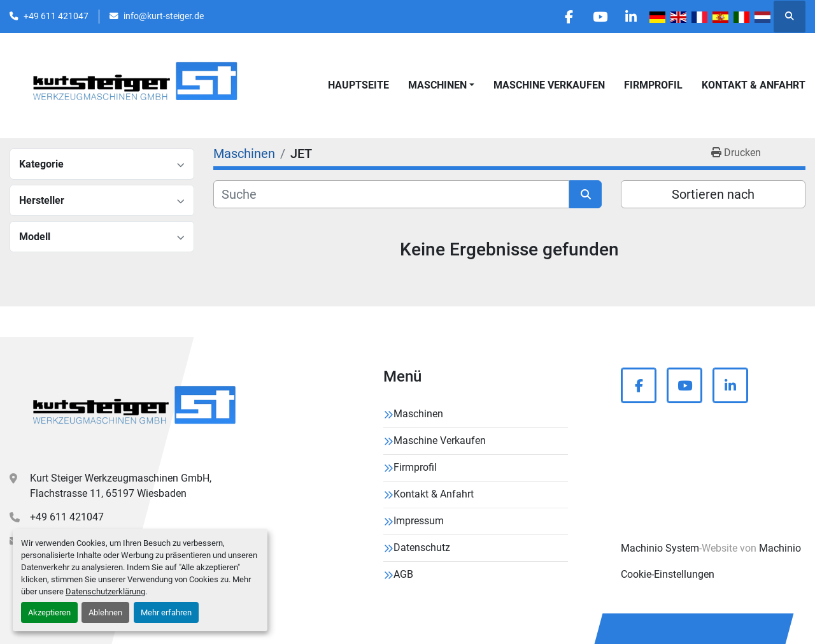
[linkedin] (630, 17)
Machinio (780, 548)
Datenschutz (422, 547)
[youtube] (598, 17)
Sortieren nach (713, 194)
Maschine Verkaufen (549, 85)
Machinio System (660, 548)
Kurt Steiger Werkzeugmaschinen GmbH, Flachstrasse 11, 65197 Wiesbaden (121, 486)
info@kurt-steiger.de (164, 16)
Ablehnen (105, 612)
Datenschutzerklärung (105, 591)
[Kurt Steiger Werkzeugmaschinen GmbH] (136, 410)
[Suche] (391, 194)
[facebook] (565, 17)
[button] (441, 85)
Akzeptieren (49, 612)
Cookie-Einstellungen (668, 574)
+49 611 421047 (56, 16)
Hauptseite (358, 85)
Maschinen (437, 85)
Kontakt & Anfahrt (754, 85)
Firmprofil (653, 85)
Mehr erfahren (166, 612)
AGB (403, 574)
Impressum (419, 521)
